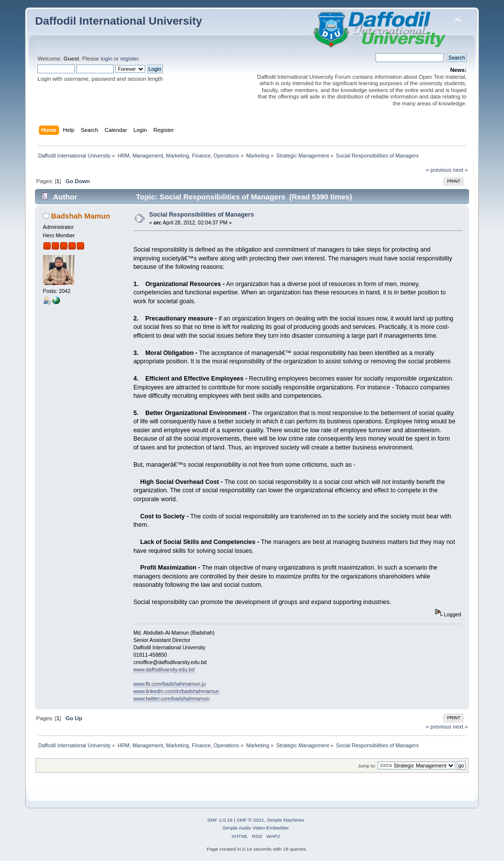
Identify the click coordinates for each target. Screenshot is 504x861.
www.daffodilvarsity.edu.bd (164, 670)
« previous (439, 170)
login (106, 59)
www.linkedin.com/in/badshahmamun (176, 691)
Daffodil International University (118, 21)
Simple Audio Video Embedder (256, 828)
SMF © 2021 (251, 820)
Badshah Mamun (81, 216)
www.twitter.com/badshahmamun (172, 699)
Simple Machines (285, 820)
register (129, 59)
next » (460, 170)
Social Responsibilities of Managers (202, 215)
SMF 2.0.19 (220, 820)
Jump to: (367, 766)
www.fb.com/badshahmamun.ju (170, 684)
